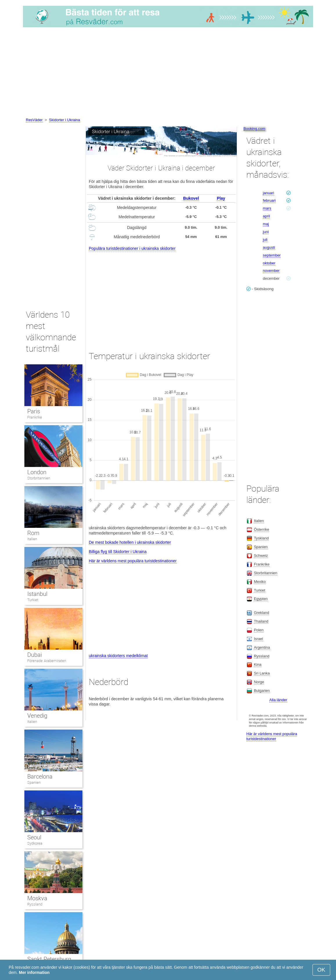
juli (265, 240)
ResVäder (34, 120)
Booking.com (254, 129)
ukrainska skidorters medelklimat (118, 656)
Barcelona (40, 777)
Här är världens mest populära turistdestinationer (133, 561)
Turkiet (33, 600)
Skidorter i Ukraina (65, 120)
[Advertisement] (168, 73)
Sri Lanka (262, 673)
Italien (32, 539)
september (272, 255)
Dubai (35, 655)
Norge (259, 682)
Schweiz (261, 556)
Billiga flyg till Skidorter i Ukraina (118, 552)
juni (266, 232)
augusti (269, 247)
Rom (33, 533)
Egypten (261, 599)
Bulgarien (262, 691)
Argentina (262, 647)
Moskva (37, 898)
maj (266, 224)
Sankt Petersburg (49, 959)
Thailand (261, 621)
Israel (259, 639)
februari (269, 200)
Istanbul (37, 594)
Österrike (262, 529)
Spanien (34, 782)
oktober (269, 263)
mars (267, 208)
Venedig (37, 716)
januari (269, 193)
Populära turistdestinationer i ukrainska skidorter (132, 248)
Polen (259, 630)
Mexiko (260, 582)
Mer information (34, 972)
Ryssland (35, 904)
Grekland (262, 613)
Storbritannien (39, 478)
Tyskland (261, 538)
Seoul (34, 837)
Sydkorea (35, 843)
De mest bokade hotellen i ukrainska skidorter (130, 542)
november (271, 271)
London (37, 472)
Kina (258, 664)
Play (221, 198)
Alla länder (278, 700)
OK (321, 970)
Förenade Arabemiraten (47, 661)
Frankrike (35, 417)
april (267, 216)
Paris (34, 411)
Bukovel (191, 198)
